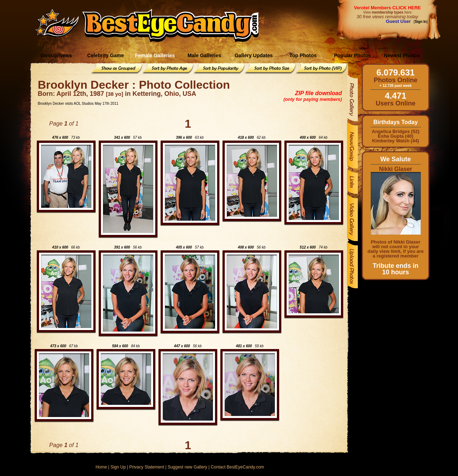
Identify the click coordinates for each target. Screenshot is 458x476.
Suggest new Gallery (187, 467)
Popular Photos (352, 55)
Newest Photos (402, 55)
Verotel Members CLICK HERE (387, 8)
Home (101, 467)
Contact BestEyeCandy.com (237, 467)
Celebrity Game (106, 55)
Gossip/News (56, 55)
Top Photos (303, 55)
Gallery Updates (254, 55)
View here (387, 12)
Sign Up (118, 467)
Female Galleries (155, 55)
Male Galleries (204, 55)
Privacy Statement (147, 467)
